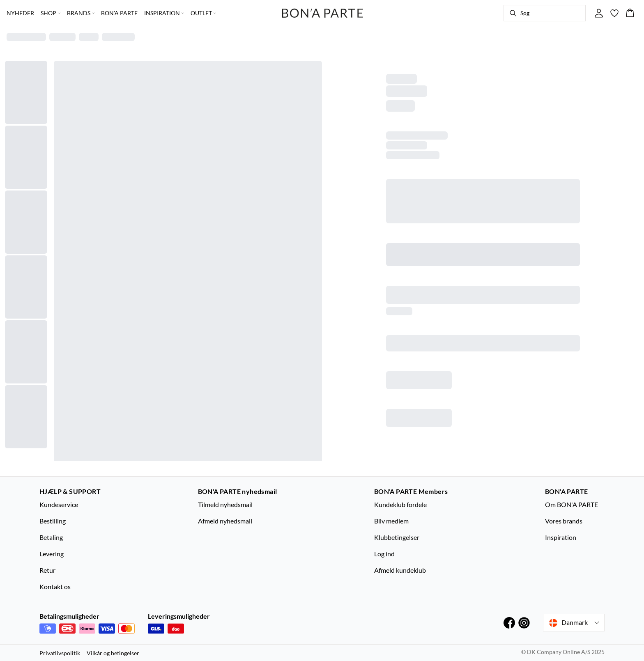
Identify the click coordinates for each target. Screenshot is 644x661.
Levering (52, 554)
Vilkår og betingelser (113, 653)
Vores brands (564, 521)
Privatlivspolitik (60, 653)
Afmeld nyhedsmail (225, 521)
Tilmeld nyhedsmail (225, 504)
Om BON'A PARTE (572, 504)
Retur (47, 570)
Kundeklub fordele (400, 504)
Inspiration (561, 537)
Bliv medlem (391, 521)
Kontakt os (55, 586)
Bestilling (53, 521)
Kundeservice (59, 504)
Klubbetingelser (397, 537)
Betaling (51, 537)
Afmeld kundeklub (400, 570)
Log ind (384, 554)
